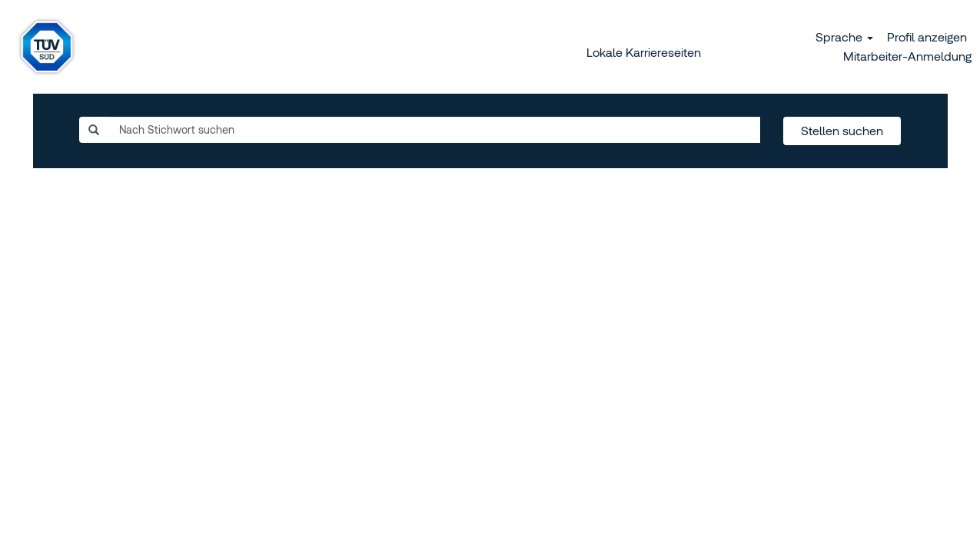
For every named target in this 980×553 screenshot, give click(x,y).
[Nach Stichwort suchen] (435, 130)
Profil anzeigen (927, 37)
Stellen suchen (842, 131)
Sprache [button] (844, 37)
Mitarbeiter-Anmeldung (907, 56)
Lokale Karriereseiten (644, 52)
